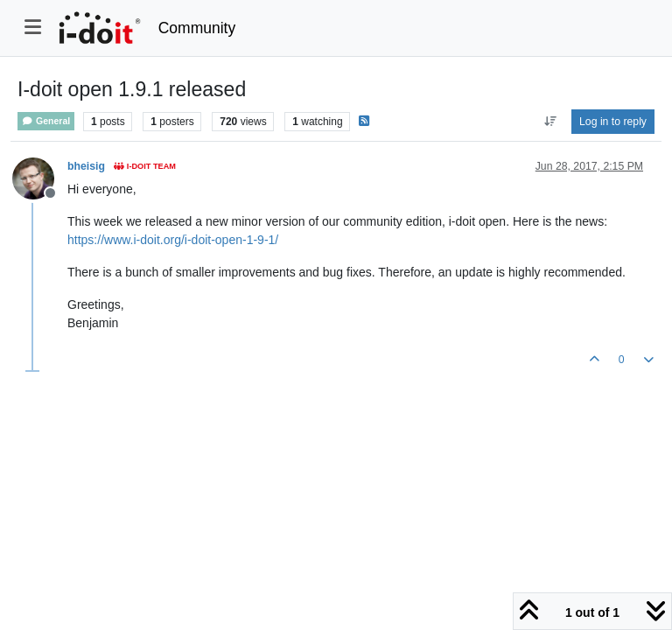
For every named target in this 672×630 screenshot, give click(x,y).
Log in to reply (613, 122)
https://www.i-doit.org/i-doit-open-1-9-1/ (173, 240)
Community (197, 28)
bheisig (86, 166)
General (46, 121)
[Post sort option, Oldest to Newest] (550, 122)
